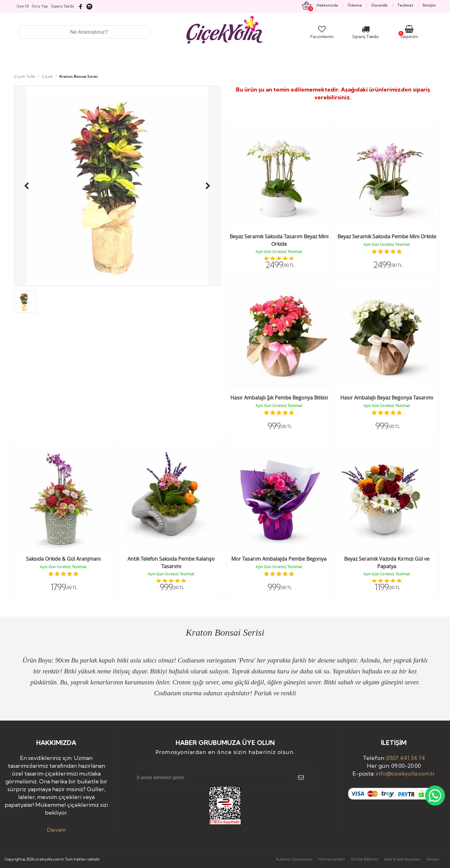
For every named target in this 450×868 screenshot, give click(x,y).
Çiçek (47, 76)
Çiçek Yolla (25, 76)
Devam (56, 830)
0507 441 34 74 (406, 758)
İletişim (433, 859)
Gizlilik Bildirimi (365, 859)
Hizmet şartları (332, 859)
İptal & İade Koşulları (402, 859)
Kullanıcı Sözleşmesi (294, 859)
